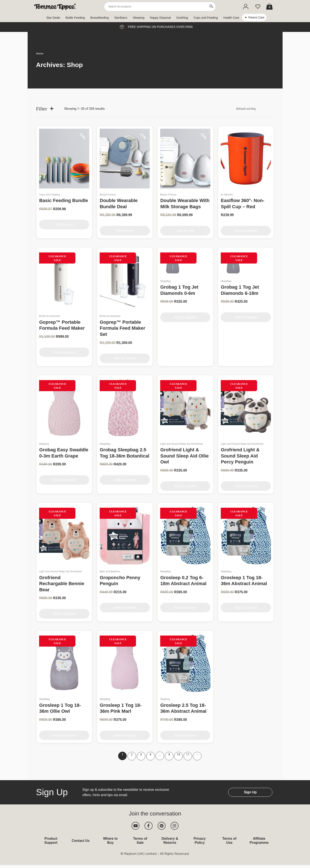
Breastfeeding (99, 18)
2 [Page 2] (132, 755)
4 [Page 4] (150, 755)
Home (40, 53)
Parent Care (256, 17)
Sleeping (139, 18)
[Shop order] (252, 109)
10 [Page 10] (178, 755)
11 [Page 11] (188, 755)
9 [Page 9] (169, 755)
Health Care (231, 18)
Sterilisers (121, 18)
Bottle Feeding (75, 18)
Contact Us (81, 843)
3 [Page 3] (141, 755)
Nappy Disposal (160, 18)
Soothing (182, 18)
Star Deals (53, 18)
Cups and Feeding (206, 18)
